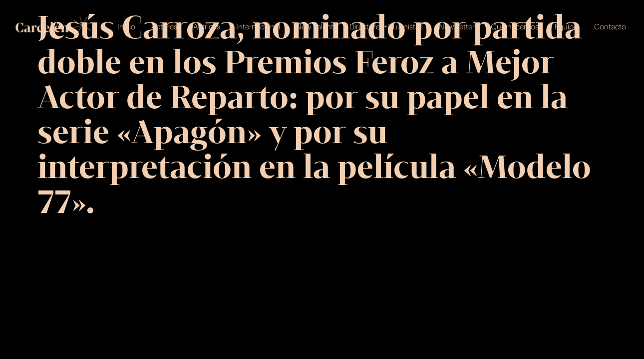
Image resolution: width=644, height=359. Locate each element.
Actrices (207, 27)
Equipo (566, 27)
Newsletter (457, 27)
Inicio (126, 27)
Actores (164, 27)
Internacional (258, 27)
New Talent (315, 27)
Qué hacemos (515, 27)
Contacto (610, 27)
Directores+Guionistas (386, 27)
